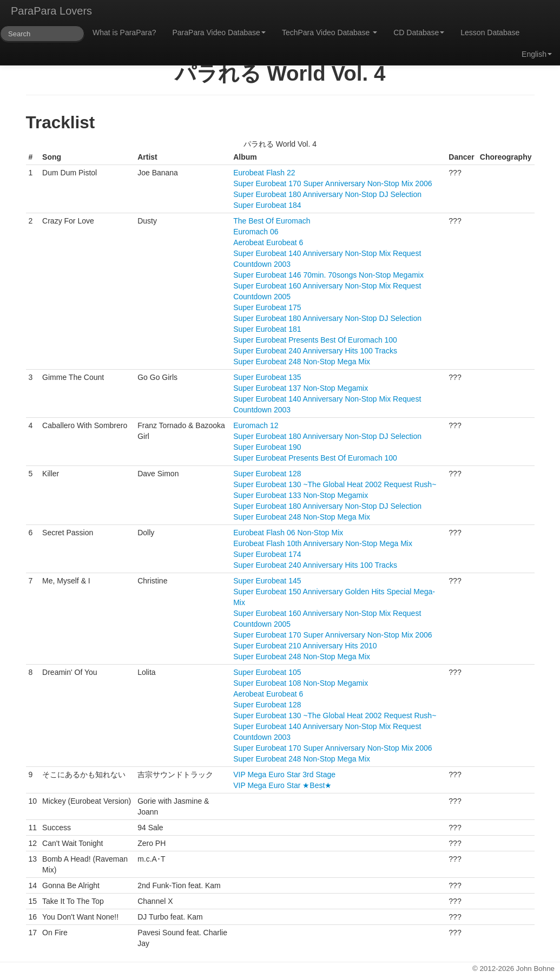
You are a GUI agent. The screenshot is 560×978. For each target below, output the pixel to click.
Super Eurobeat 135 (267, 377)
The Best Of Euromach (272, 221)
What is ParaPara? (124, 32)
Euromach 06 (256, 232)
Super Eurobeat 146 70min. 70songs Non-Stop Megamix (328, 275)
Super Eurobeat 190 (267, 447)
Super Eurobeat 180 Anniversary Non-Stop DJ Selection (327, 194)
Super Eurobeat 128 (267, 474)
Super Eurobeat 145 (267, 581)
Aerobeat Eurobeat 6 (268, 242)
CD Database (419, 32)
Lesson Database (490, 32)
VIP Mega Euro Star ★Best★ (282, 785)
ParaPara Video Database (219, 32)
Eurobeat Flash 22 (264, 173)
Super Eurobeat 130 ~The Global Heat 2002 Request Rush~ (335, 484)
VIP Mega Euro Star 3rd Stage (284, 774)
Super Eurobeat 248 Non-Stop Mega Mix (302, 362)
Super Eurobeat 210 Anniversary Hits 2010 (305, 646)
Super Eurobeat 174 (267, 554)
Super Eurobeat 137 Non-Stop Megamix (301, 388)
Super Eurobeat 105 (267, 672)
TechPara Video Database (330, 32)
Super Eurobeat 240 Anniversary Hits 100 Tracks (315, 351)
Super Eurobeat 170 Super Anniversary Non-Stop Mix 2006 (332, 183)
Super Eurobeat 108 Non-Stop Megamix (301, 683)
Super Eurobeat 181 (267, 329)
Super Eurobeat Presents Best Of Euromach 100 (315, 340)
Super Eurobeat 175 (267, 307)
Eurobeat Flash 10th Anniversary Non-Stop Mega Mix (323, 543)
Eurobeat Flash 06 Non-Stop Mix (288, 533)
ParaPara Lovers (51, 11)
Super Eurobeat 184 (267, 205)
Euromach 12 (256, 425)
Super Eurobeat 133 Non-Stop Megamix (301, 495)
